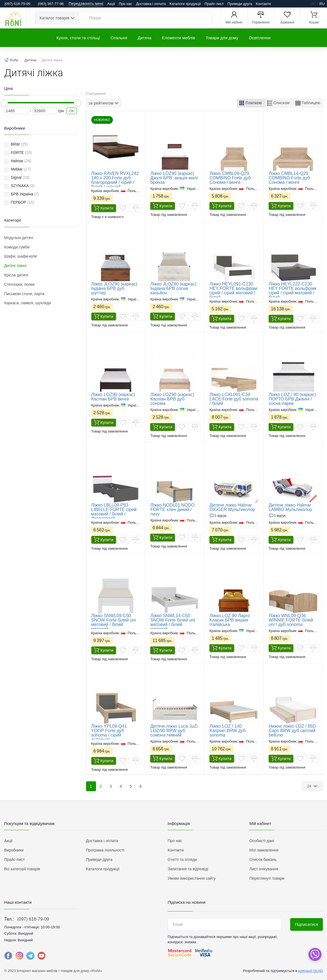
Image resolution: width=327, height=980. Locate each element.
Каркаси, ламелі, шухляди (28, 303)
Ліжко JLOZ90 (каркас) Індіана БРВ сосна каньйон (173, 288)
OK (72, 111)
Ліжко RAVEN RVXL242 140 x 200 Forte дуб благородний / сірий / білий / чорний (115, 180)
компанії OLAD (311, 971)
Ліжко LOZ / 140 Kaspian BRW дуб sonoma (227, 731)
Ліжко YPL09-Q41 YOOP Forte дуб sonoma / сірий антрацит (109, 733)
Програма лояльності (105, 850)
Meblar (21, 169)
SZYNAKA (23, 186)
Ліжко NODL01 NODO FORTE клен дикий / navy (172, 509)
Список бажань (263, 860)
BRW (19, 144)
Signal (20, 177)
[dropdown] (315, 954)
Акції (111, 4)
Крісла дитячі (16, 275)
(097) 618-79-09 (33, 919)
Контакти (263, 4)
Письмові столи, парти (24, 294)
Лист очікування (264, 869)
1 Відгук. (221, 516)
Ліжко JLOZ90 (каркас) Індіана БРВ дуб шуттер (114, 288)
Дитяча (145, 38)
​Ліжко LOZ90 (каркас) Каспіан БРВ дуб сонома (172, 399)
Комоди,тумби (17, 247)
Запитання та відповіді (188, 869)
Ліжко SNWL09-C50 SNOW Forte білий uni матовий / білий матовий (114, 622)
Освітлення (260, 38)
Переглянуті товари (267, 878)
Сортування (96, 94)
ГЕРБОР (22, 202)
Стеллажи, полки (19, 284)
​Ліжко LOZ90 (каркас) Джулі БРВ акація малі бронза (174, 178)
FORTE (21, 153)
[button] (251, 103)
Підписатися (307, 924)
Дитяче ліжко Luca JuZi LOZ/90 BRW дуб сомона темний (174, 731)
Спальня (119, 38)
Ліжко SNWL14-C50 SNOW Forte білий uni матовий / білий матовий (173, 622)
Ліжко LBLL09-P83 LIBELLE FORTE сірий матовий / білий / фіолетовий (114, 512)
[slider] (4, 103)
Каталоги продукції (185, 4)
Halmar (21, 161)
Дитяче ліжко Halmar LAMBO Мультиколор (290, 507)
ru (322, 4)
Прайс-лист (214, 4)
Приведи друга (240, 4)
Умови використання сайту (192, 878)
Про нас (125, 4)
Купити (104, 208)
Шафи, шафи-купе (21, 256)
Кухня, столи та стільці (78, 38)
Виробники (14, 850)
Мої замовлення (264, 850)
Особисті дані (262, 841)
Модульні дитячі (19, 238)
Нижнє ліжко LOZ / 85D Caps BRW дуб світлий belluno (292, 731)
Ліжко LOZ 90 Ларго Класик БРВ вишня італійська (230, 620)
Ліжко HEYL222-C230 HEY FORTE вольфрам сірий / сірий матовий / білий (292, 291)
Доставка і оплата (151, 4)
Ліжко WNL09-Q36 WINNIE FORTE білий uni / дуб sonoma (291, 620)
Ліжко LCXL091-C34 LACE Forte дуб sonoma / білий (234, 399)
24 (310, 786)
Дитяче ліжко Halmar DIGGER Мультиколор (232, 507)
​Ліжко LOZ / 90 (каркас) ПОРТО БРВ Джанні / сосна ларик (292, 399)
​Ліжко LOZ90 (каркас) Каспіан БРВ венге (113, 397)
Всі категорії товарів (22, 869)
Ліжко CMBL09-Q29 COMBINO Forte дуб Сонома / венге (230, 178)
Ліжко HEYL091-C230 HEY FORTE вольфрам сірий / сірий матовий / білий (233, 291)
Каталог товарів (54, 18)
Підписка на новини (187, 902)
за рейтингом (101, 103)
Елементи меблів (178, 38)
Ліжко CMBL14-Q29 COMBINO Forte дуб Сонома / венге (289, 178)
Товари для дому (222, 38)
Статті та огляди (182, 860)
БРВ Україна (25, 194)
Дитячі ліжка (15, 266)
